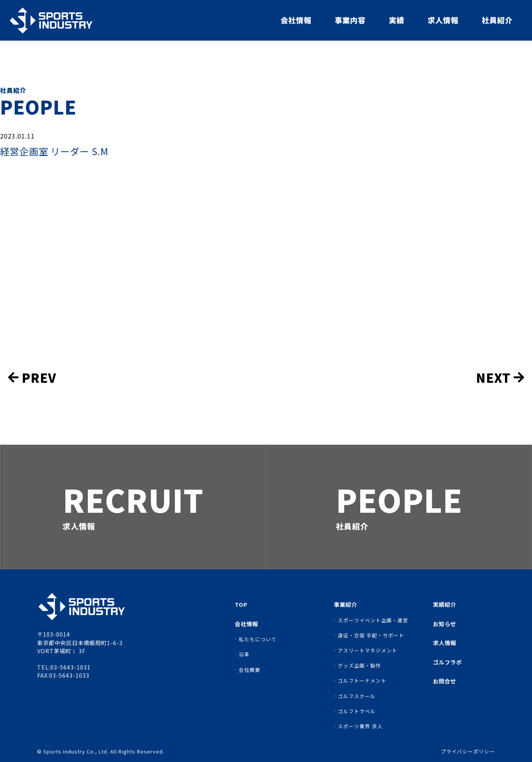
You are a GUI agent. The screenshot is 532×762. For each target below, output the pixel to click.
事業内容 (350, 20)
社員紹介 (497, 20)
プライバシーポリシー (468, 752)
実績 (397, 20)
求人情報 (443, 20)
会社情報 (296, 20)
